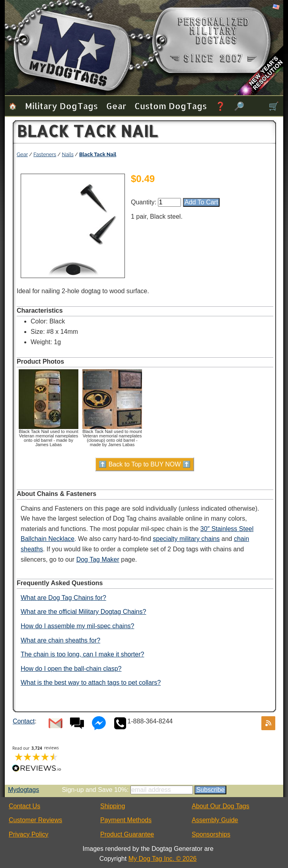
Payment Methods (126, 820)
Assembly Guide (215, 820)
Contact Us (24, 806)
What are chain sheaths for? (60, 640)
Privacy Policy (29, 834)
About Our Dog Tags (221, 806)
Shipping (113, 806)
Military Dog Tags (61, 106)
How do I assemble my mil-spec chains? (77, 626)
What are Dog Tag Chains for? (63, 598)
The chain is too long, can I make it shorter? (82, 654)
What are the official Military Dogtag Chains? (83, 612)
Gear (116, 106)
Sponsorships (211, 834)
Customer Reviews (35, 820)
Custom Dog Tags (171, 106)
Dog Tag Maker (98, 559)
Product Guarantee (127, 834)
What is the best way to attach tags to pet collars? (91, 683)
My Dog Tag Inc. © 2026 (163, 859)
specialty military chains (186, 539)
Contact (24, 721)
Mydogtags (23, 790)
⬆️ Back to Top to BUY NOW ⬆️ (145, 464)
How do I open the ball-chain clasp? (71, 669)
